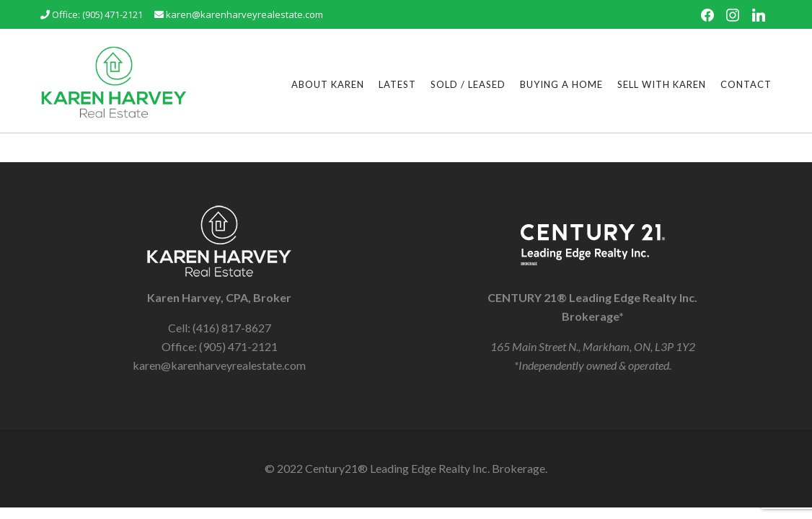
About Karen (328, 84)
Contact (746, 84)
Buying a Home (561, 84)
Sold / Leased (468, 84)
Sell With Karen (662, 84)
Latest (397, 84)
